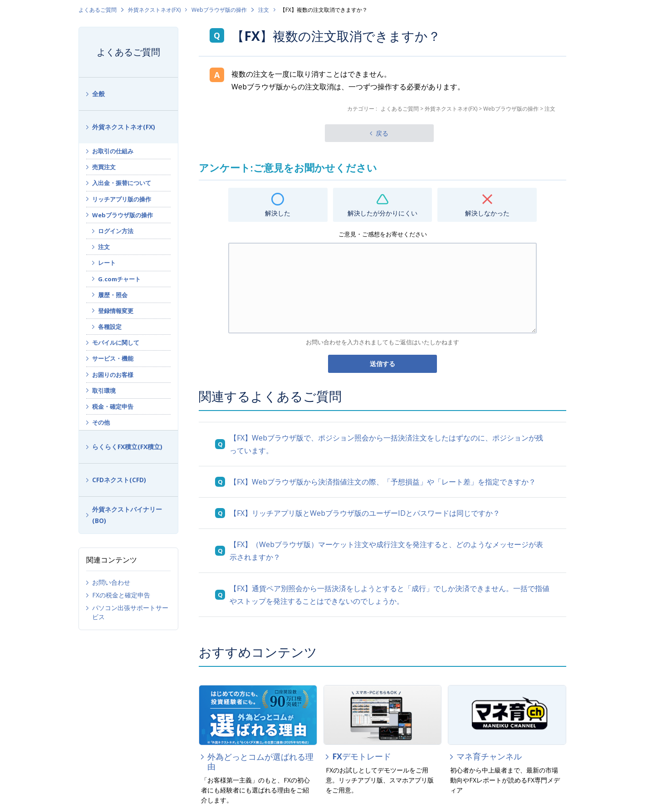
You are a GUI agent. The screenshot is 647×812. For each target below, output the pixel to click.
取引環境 (104, 391)
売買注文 (104, 167)
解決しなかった (487, 213)
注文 (264, 10)
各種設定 (110, 327)
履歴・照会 (113, 295)
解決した (278, 213)
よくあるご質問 (98, 10)
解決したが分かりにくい (382, 213)
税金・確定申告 (113, 406)
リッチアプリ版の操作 (122, 199)
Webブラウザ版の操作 (219, 10)
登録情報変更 (116, 311)
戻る (382, 133)
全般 (98, 94)
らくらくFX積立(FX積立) (127, 447)
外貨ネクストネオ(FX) (154, 10)
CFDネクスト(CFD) (119, 480)
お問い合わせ (111, 582)
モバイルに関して (116, 342)
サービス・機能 (113, 358)
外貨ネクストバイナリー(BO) (127, 515)
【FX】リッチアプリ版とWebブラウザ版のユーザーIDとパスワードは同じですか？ (365, 513)
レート (107, 263)
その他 (101, 422)
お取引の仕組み (113, 151)
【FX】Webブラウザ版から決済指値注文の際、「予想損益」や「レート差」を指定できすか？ (383, 482)
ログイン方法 (116, 231)
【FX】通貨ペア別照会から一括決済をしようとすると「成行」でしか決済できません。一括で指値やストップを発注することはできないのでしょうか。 (390, 595)
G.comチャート (119, 279)
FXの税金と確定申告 (121, 595)
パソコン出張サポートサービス (130, 612)
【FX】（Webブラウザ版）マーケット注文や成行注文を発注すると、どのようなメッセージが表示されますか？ (386, 551)
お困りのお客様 (113, 375)
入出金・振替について (122, 183)
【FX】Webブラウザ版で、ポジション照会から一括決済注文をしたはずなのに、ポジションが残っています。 (386, 444)
